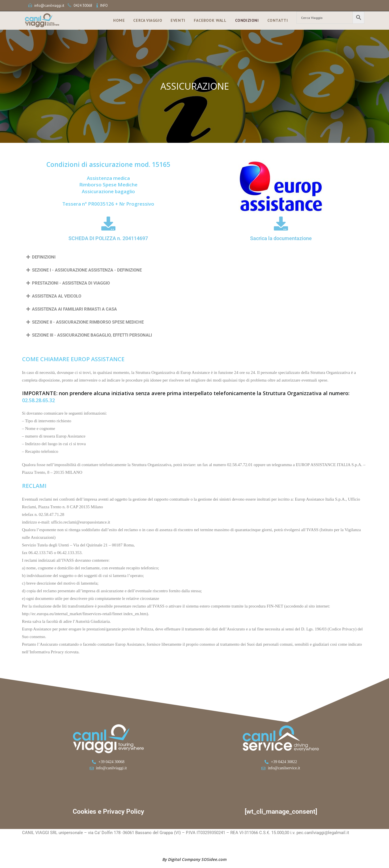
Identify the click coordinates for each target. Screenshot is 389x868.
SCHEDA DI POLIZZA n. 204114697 (108, 238)
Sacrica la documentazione (281, 238)
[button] (195, 257)
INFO (104, 6)
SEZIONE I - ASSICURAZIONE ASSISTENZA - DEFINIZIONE (87, 270)
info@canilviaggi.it (49, 6)
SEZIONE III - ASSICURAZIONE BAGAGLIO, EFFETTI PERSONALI (92, 335)
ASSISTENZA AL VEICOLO (57, 296)
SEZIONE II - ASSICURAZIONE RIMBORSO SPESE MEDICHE (88, 322)
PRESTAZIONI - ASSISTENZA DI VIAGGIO (71, 283)
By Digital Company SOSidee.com (194, 859)
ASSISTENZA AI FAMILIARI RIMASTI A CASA (74, 309)
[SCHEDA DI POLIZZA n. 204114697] (108, 223)
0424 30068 (83, 6)
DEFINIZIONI (44, 257)
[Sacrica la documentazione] (281, 223)
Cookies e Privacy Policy (108, 812)
